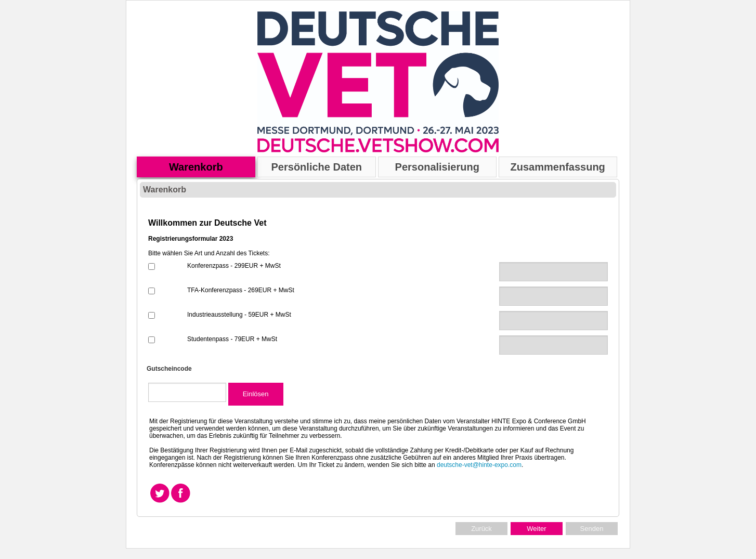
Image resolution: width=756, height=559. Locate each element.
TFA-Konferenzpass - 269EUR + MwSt (241, 290)
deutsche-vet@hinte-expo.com (479, 465)
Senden (592, 529)
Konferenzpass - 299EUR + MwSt (234, 266)
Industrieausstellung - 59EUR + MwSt (239, 315)
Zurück (481, 529)
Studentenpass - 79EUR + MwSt (232, 339)
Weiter (536, 529)
